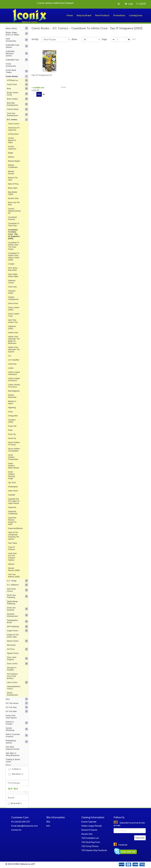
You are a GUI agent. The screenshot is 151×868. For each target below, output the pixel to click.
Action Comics (14, 124)
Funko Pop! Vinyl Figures (11, 717)
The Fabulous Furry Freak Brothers (12, 676)
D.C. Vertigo (18, 581)
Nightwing (12, 408)
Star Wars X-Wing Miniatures (13, 754)
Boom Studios (18, 99)
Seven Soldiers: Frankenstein (13, 457)
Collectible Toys (17, 60)
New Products (102, 15)
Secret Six (12, 438)
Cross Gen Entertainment (18, 114)
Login (128, 4)
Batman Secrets (11, 173)
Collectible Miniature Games (17, 53)
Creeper (11, 264)
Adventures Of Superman (14, 129)
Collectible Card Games (17, 46)
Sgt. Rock (12, 483)
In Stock (16, 769)
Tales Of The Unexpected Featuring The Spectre (14, 536)
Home (70, 15)
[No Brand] (15, 803)
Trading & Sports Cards (13, 760)
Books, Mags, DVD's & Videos (17, 34)
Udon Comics (18, 682)
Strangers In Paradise (12, 669)
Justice (11, 368)
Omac (11, 412)
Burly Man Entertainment (18, 104)
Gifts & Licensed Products (17, 735)
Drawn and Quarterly (18, 609)
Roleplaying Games (17, 742)
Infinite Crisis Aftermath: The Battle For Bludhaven (14, 340)
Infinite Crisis (13, 333)
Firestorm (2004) (12, 292)
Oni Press (18, 649)
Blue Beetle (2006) (13, 193)
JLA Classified (14, 360)
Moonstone (11, 645)
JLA (10, 356)
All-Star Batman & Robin (12, 140)
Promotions (119, 15)
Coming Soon (136, 15)
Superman (12, 507)
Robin (10, 430)
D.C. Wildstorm (18, 585)
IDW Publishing (18, 627)
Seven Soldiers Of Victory (14, 444)
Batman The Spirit (13, 179)
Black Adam (13, 188)
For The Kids (17, 707)
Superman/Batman (15, 528)
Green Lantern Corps (14, 315)
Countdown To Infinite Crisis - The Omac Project (14, 246)
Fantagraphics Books (18, 621)
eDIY (33, 864)
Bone (18, 89)
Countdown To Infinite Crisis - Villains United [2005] (14, 257)
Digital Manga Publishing (12, 603)
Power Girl (12, 426)
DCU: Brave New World (13, 269)
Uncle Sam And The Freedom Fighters (12, 557)
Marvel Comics (18, 641)
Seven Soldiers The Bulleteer (14, 450)
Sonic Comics (18, 664)
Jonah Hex (12, 364)
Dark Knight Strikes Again (13, 275)
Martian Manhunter (12, 396)
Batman (11, 157)
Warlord (11, 564)
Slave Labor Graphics (18, 658)
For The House (17, 703)
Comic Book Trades (17, 71)
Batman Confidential (13, 166)
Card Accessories (17, 40)
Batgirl (11, 153)
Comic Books (17, 76)
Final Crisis (12, 287)
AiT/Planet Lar (18, 80)
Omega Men (13, 416)
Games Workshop (17, 729)
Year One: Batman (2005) (14, 576)
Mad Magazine (14, 391)
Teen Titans (13, 543)
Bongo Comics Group (18, 94)
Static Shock (13, 491)
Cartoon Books (18, 109)
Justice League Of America (14, 380)
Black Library (17, 28)
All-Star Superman (12, 148)
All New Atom (13, 134)
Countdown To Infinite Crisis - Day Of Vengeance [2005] (14, 234)
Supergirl (12, 495)
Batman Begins (14, 161)
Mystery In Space (12, 402)
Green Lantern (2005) (14, 309)
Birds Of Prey (13, 184)
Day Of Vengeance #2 (42, 75)
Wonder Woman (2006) (14, 569)
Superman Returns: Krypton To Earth (12, 521)
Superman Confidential (13, 513)
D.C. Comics (18, 120)
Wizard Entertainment (12, 694)
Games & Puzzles (17, 723)
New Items (17, 774)
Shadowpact (13, 487)
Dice (17, 699)
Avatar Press (18, 84)
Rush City (12, 434)
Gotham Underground (13, 298)
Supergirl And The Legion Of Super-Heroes (14, 501)
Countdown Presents (13, 218)
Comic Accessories (11, 65)
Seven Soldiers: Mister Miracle (14, 466)
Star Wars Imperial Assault (13, 748)
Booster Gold (13, 198)
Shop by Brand (84, 15)
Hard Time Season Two (13, 321)
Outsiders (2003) (12, 421)
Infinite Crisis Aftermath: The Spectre (14, 350)
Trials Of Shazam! (12, 548)
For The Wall (17, 711)
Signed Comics (13, 653)
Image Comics (18, 631)
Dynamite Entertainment (18, 615)
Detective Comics (12, 282)
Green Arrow (13, 303)
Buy (39, 94)
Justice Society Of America (14, 386)
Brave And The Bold (14, 204)
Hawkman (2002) (12, 327)
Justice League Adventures (14, 373)
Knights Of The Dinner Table (13, 636)
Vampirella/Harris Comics (14, 688)
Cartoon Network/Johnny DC (14, 211)
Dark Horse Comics (18, 590)
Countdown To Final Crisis (14, 225)
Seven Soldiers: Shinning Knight (12, 475)
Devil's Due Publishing (18, 596)
